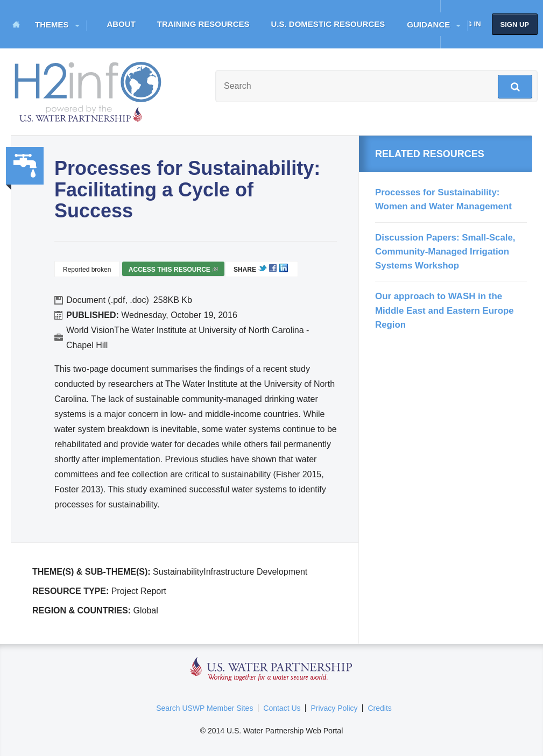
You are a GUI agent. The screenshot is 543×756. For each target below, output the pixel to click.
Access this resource (173, 271)
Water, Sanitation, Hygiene (25, 166)
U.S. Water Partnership (271, 670)
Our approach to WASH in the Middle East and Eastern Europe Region (445, 310)
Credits (379, 708)
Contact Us (282, 708)
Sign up (515, 24)
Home (16, 24)
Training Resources (203, 24)
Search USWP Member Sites (204, 708)
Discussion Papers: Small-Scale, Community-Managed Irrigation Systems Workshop (445, 252)
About (121, 24)
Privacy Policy (334, 708)
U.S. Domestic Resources (328, 24)
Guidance (428, 24)
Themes (52, 24)
